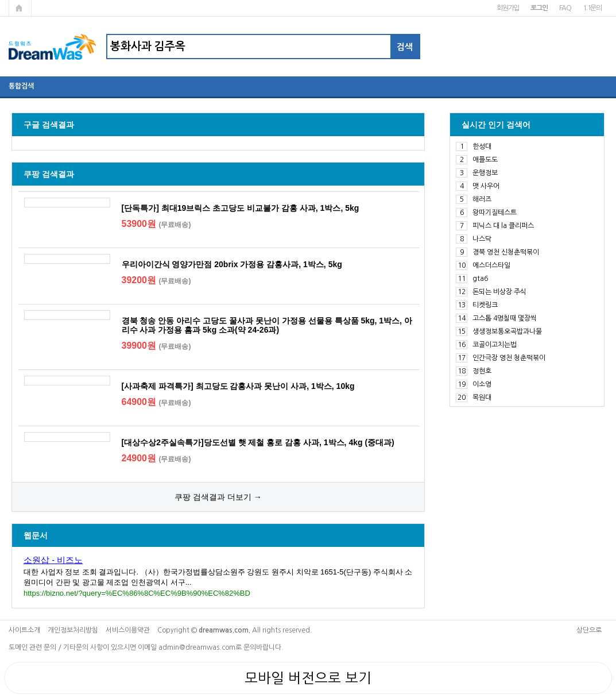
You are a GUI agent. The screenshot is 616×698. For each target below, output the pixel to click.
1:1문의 (592, 8)
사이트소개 (24, 630)
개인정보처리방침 (73, 630)
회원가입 (508, 8)
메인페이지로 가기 (20, 8)
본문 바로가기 (0, 0)
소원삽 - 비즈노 (53, 560)
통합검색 (21, 86)
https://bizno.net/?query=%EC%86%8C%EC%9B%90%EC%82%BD (137, 593)
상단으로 (589, 630)
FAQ (565, 8)
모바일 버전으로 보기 (308, 678)
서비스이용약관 (128, 630)
